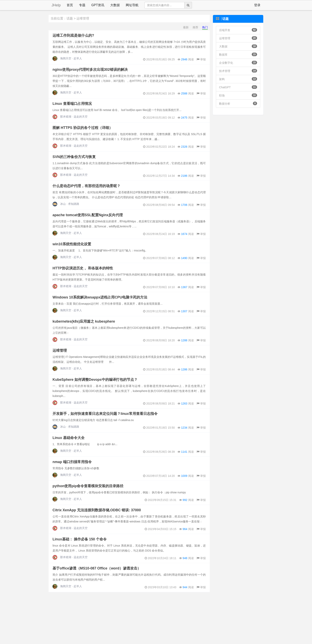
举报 (201, 59)
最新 (186, 27)
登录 (257, 5)
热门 (205, 27)
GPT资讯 (98, 5)
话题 (70, 18)
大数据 (115, 5)
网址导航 (132, 5)
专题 (82, 5)
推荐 (195, 27)
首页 (70, 5)
